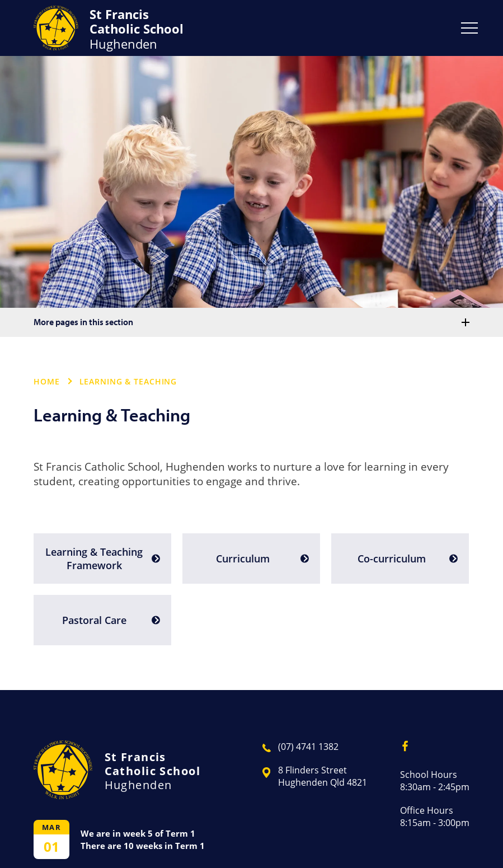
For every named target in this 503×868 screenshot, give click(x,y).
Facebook (401, 743)
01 (51, 846)
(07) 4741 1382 (308, 747)
